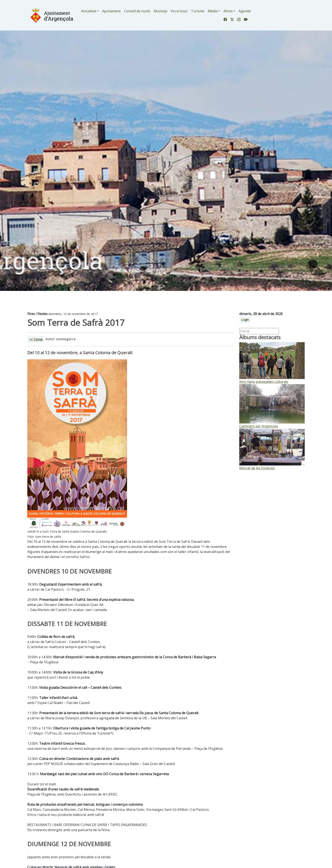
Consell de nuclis (137, 11)
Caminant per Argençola (259, 426)
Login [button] (245, 320)
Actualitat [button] (89, 11)
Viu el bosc (179, 11)
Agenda (245, 11)
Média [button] (213, 11)
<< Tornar (36, 339)
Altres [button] (228, 11)
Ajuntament (111, 11)
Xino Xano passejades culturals (264, 382)
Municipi (160, 11)
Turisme (198, 11)
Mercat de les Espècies (257, 468)
